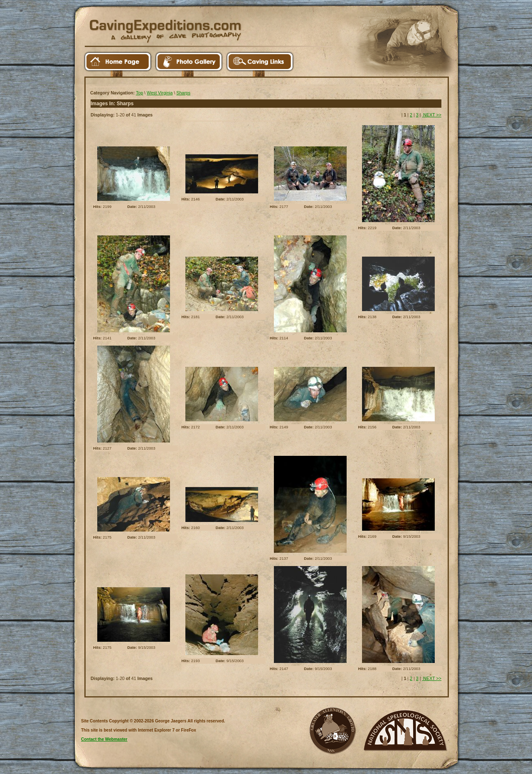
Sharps (183, 93)
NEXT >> (432, 115)
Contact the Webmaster (104, 739)
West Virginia (160, 93)
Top (139, 93)
